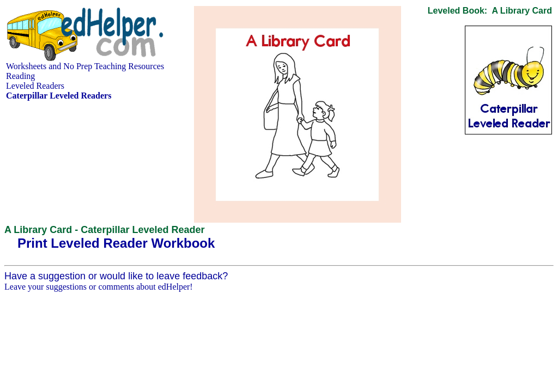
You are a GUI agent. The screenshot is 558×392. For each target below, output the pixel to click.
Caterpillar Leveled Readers (59, 96)
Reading (20, 76)
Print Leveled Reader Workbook (116, 243)
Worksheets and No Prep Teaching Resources (85, 66)
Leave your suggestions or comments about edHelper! (99, 287)
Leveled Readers (35, 86)
